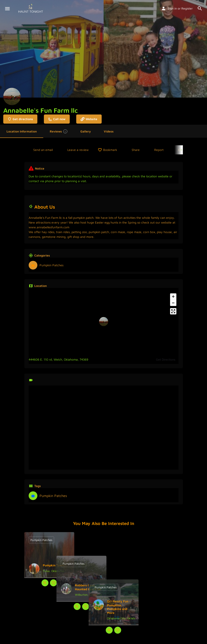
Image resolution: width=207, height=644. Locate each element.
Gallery (86, 131)
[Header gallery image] (52, 49)
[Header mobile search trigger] (200, 8)
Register (187, 8)
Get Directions (166, 359)
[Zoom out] (173, 303)
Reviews (59, 131)
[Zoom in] (173, 297)
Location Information (22, 131)
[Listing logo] (12, 96)
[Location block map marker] (104, 322)
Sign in (172, 8)
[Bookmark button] (53, 583)
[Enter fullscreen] (173, 311)
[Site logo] (31, 9)
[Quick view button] (45, 583)
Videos (109, 131)
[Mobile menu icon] (7, 9)
